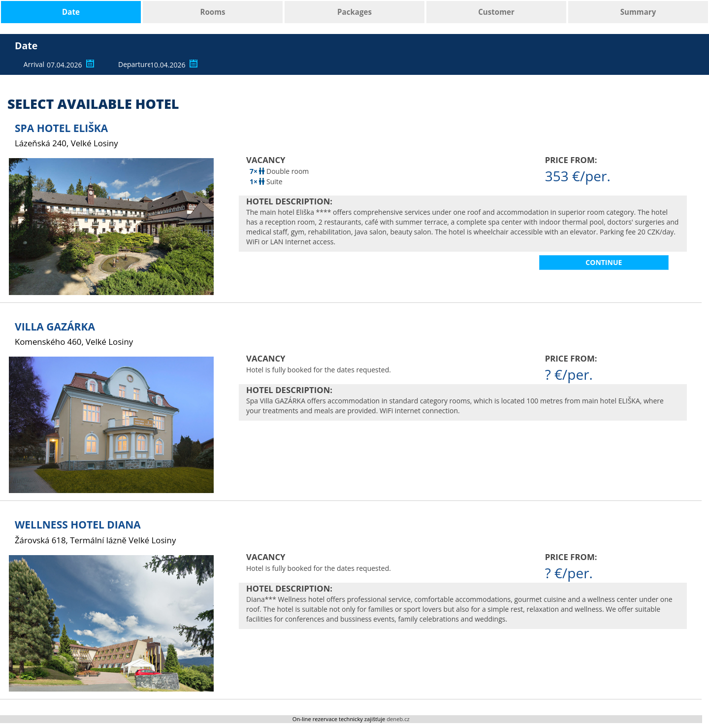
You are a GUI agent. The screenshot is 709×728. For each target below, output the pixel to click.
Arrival (34, 64)
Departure (133, 64)
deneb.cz (398, 719)
